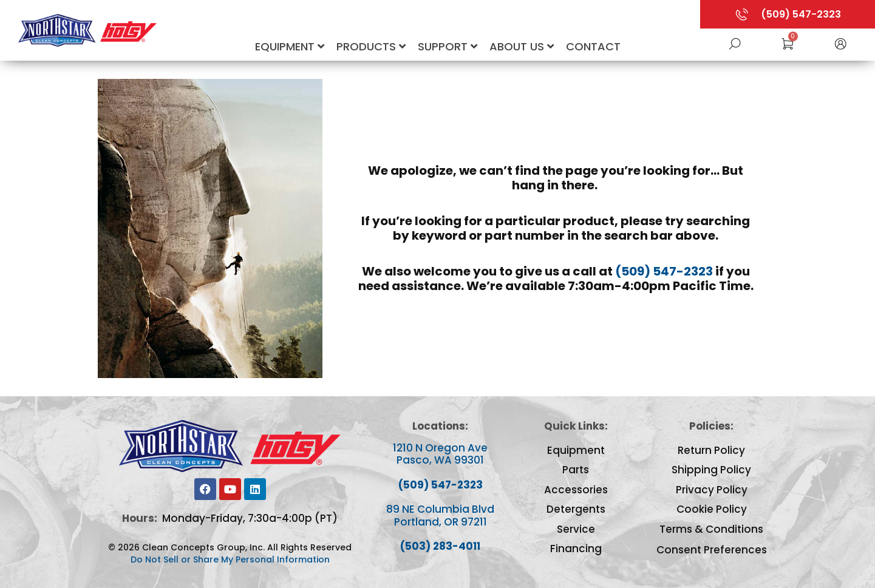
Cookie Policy (712, 509)
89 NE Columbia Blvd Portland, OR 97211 (440, 515)
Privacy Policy (712, 490)
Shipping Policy (711, 470)
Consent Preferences (712, 550)
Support (448, 46)
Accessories (576, 490)
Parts (576, 470)
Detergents (576, 509)
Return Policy (711, 450)
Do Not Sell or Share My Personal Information (230, 559)
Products (371, 46)
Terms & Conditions (711, 529)
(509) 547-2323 (664, 271)
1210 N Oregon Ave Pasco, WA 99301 (440, 454)
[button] (840, 43)
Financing (576, 549)
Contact (593, 46)
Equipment (290, 46)
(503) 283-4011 (440, 546)
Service (576, 529)
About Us (522, 46)
